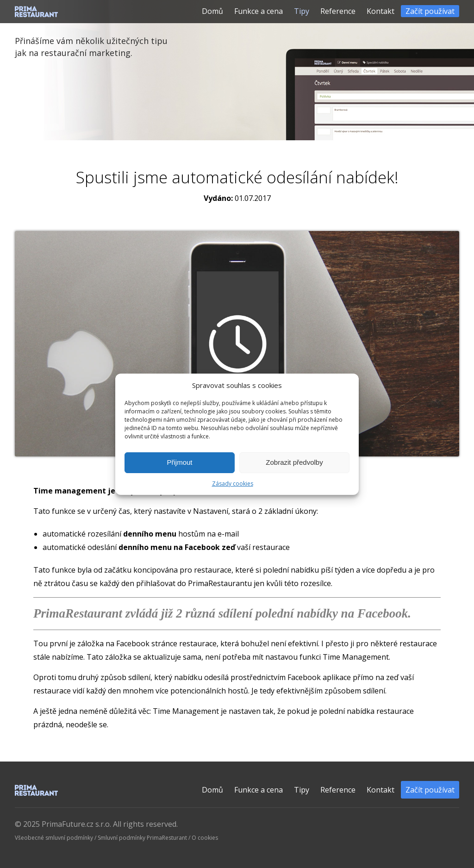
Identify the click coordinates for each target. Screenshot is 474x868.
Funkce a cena (259, 11)
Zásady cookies (233, 484)
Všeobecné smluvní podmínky (54, 838)
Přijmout (179, 462)
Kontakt (380, 11)
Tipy (302, 11)
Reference (338, 11)
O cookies (205, 838)
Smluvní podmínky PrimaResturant (142, 838)
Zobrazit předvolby (294, 462)
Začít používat (430, 11)
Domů (212, 11)
